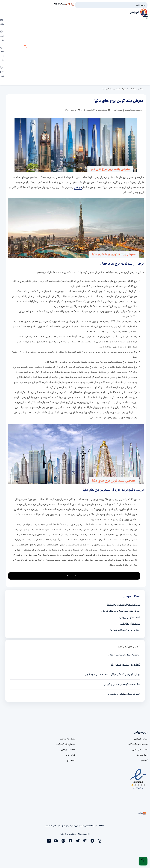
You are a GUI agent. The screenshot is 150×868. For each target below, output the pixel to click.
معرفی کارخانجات (68, 739)
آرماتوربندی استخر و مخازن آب (125, 665)
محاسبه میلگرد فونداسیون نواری (124, 655)
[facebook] (71, 841)
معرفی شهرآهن (141, 739)
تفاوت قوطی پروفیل (129, 617)
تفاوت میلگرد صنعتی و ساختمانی (123, 694)
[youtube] (57, 841)
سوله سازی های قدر (130, 624)
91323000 (64, 5)
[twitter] (79, 841)
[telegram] (93, 841)
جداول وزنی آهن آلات (66, 744)
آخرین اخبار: (141, 5)
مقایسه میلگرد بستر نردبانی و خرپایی (122, 684)
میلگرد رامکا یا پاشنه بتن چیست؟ (123, 605)
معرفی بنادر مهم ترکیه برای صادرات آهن (121, 611)
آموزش (144, 761)
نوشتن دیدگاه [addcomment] (73, 575)
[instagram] (100, 841)
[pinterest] (64, 841)
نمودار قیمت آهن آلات (138, 744)
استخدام (71, 761)
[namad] (138, 779)
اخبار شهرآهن (142, 755)
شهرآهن (134, 12)
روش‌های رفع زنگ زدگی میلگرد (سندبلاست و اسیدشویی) (112, 675)
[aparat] (86, 840)
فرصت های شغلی (140, 750)
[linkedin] (50, 841)
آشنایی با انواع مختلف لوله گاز (125, 630)
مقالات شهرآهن (68, 750)
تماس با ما (70, 755)
